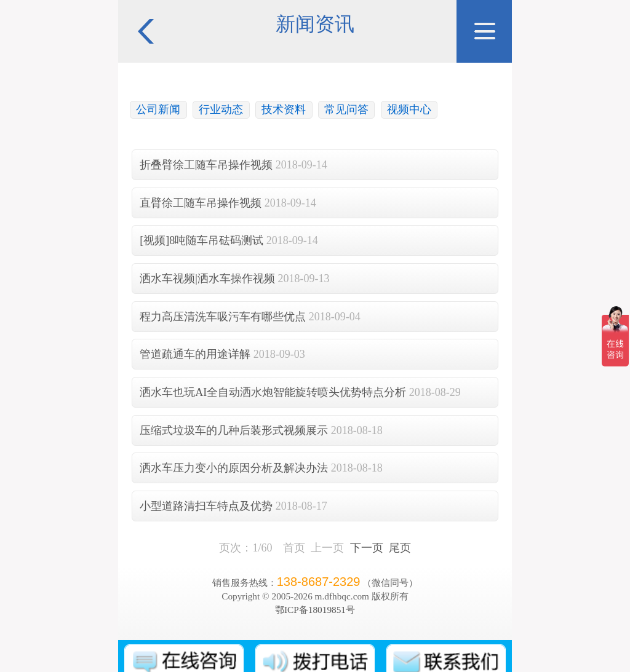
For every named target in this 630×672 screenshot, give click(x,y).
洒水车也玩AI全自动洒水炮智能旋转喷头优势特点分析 (273, 392)
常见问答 (346, 109)
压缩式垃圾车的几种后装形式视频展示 (234, 430)
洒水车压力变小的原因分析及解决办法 (234, 468)
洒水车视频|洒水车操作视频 (207, 279)
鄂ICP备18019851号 (315, 610)
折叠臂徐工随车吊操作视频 (206, 165)
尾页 (400, 548)
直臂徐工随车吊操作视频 (201, 203)
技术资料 (284, 109)
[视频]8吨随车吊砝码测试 (201, 240)
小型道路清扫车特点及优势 (206, 506)
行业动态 (221, 109)
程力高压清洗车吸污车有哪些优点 (223, 317)
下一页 (367, 548)
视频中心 (409, 109)
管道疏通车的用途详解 (195, 354)
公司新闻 (158, 109)
